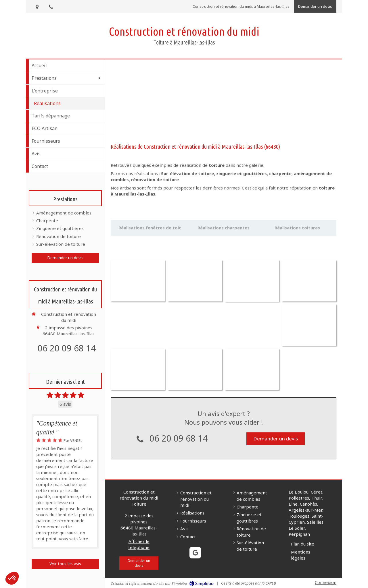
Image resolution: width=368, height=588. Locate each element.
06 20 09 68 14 (67, 348)
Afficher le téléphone (139, 570)
